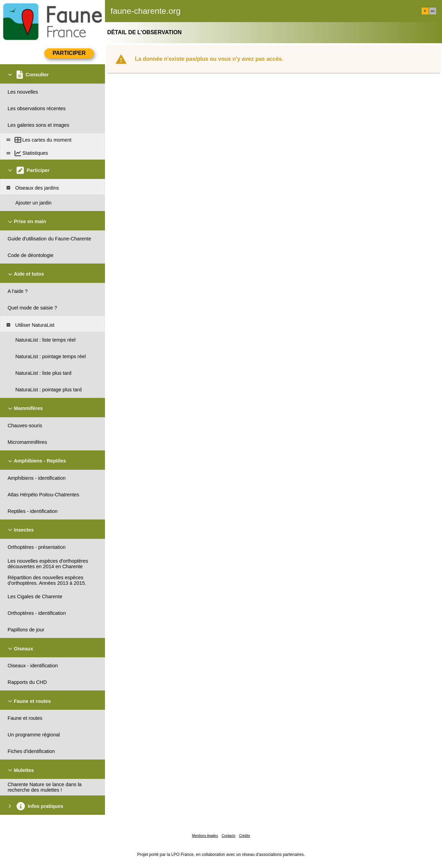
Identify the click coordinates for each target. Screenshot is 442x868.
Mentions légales (205, 836)
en (433, 11)
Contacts (228, 836)
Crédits (244, 836)
